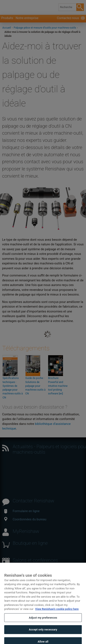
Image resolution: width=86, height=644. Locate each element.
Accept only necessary (43, 635)
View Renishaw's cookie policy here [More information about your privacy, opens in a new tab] (57, 614)
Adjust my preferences (43, 623)
